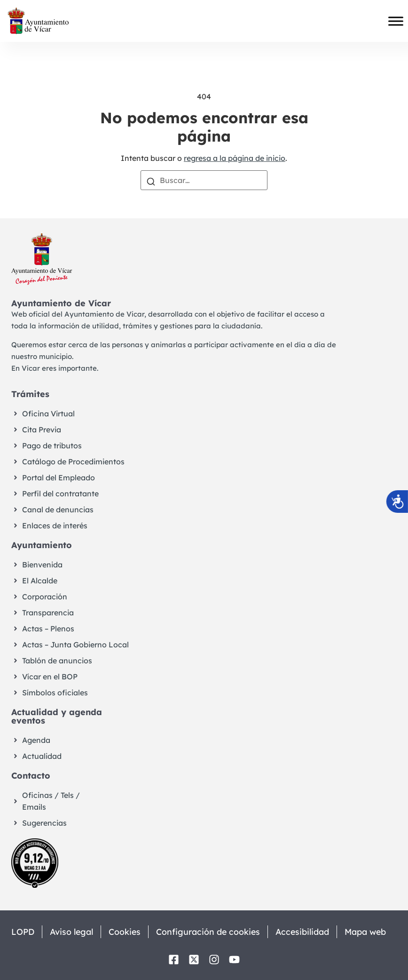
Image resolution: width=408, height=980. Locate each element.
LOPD (23, 932)
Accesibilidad (306, 932)
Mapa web (370, 932)
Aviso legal (72, 932)
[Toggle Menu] (396, 21)
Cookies (127, 932)
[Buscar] (151, 181)
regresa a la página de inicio (235, 158)
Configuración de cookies (211, 932)
